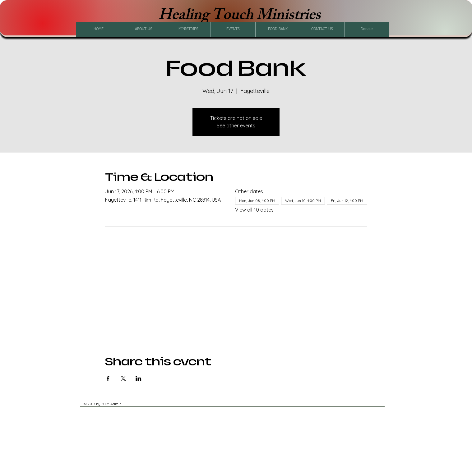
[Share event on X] (123, 378)
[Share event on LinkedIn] (139, 378)
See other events (236, 126)
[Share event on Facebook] (108, 378)
